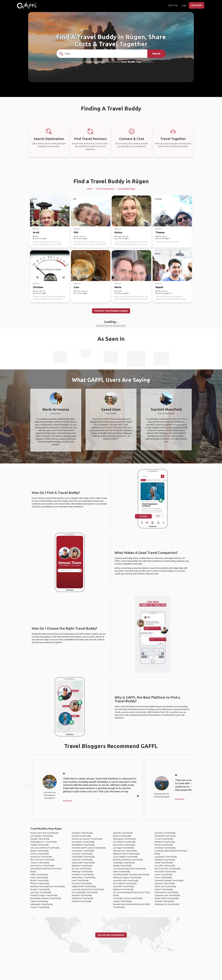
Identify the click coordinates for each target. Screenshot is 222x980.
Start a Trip (173, 5)
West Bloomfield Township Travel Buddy (131, 875)
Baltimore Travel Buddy (82, 866)
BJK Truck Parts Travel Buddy (167, 869)
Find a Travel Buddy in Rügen (111, 181)
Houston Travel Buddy (40, 889)
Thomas (160, 232)
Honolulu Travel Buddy (82, 883)
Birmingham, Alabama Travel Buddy (46, 898)
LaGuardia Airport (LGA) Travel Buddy (88, 889)
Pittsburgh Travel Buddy (82, 872)
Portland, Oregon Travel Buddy (44, 895)
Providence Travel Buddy (83, 875)
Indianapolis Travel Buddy (42, 904)
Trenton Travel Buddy (40, 863)
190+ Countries (96, 62)
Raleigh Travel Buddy (122, 866)
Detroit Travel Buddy (164, 845)
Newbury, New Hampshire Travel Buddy (48, 886)
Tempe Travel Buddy (164, 863)
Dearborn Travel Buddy (165, 842)
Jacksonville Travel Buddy (83, 863)
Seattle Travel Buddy (40, 845)
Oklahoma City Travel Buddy (167, 904)
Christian (38, 287)
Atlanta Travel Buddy (40, 851)
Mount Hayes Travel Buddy (84, 878)
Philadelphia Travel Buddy (83, 845)
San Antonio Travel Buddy (83, 842)
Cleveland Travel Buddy (165, 836)
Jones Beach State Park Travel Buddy (129, 869)
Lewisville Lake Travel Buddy (126, 880)
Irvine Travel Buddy (80, 880)
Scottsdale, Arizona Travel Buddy (128, 898)
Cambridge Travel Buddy (124, 863)
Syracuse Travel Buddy (165, 883)
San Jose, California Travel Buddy (45, 848)
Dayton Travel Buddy (164, 889)
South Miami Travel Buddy (83, 857)
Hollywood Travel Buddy (83, 898)
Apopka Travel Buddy (122, 901)
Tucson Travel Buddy (164, 839)
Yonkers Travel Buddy (40, 907)
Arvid (36, 232)
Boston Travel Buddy (40, 880)
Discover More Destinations (111, 935)
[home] (27, 6)
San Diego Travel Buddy (41, 892)
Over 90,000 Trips (131, 62)
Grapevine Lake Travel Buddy (167, 895)
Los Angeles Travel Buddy (42, 836)
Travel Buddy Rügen (127, 189)
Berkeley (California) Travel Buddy (128, 860)
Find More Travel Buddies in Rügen (111, 311)
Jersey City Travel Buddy (41, 857)
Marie (118, 287)
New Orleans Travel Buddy (125, 883)
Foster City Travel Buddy (165, 886)
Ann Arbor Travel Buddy (165, 833)
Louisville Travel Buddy (165, 866)
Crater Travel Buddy (163, 875)
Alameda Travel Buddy (123, 833)
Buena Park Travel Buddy (124, 845)
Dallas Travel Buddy (39, 875)
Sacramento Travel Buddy (83, 851)
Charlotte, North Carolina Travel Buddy (89, 848)
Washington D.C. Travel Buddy (44, 842)
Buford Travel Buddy (122, 836)
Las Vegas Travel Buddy (124, 848)
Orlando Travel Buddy (81, 836)
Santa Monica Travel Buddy (166, 892)
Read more (68, 801)
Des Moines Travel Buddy (124, 842)
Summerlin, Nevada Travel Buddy (169, 880)
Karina (118, 232)
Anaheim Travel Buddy (82, 901)
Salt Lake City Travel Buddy (125, 851)
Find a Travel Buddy (105, 189)
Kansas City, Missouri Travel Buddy (87, 839)
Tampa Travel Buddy (39, 901)
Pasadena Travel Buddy (165, 860)
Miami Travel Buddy (122, 872)
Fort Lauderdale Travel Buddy (85, 892)
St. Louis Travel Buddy (81, 869)
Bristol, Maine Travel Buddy (167, 898)
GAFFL (90, 189)
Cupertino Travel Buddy (82, 860)
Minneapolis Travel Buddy (125, 839)
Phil (76, 232)
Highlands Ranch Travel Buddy (126, 854)
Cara (76, 287)
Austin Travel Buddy (39, 878)
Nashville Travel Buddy (82, 895)
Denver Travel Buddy (40, 854)
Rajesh (159, 287)
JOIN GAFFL (197, 5)
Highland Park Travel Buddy (84, 886)
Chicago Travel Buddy (40, 839)
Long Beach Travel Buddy (166, 857)
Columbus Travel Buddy (82, 833)
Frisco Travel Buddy (163, 878)
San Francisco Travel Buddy (42, 866)
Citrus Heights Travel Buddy (125, 857)
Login (184, 5)
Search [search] (156, 54)
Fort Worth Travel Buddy (165, 872)
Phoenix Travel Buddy (40, 883)
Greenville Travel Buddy (124, 886)
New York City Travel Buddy (42, 860)
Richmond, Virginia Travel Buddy (127, 878)
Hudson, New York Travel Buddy (44, 833)
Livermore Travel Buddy (82, 854)
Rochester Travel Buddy (165, 848)
